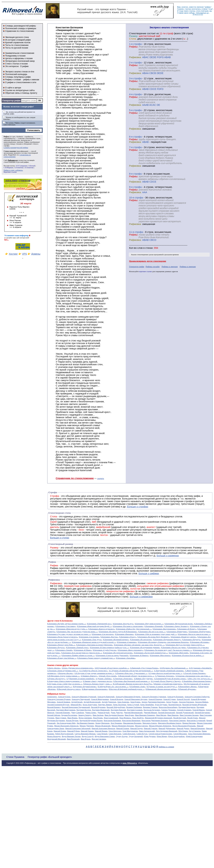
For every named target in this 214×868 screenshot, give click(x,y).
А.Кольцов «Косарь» (65, 673)
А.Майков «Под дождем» (143, 679)
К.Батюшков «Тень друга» (92, 640)
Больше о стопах (60, 538)
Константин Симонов (177, 720)
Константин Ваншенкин (131, 720)
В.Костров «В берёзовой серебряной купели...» (126, 689)
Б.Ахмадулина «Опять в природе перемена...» (64, 681)
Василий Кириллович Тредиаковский (76, 707)
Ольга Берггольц (115, 731)
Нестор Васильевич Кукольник (184, 726)
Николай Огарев (60, 731)
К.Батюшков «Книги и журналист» (102, 629)
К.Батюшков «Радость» (56, 647)
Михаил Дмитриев (87, 726)
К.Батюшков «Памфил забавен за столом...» (78, 655)
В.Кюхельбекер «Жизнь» (188, 687)
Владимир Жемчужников (66, 710)
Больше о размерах (168, 556)
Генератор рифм (11, 101)
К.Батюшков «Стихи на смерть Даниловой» (112, 655)
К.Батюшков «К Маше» (83, 650)
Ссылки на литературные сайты (20, 90)
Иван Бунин (129, 715)
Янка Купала (86, 739)
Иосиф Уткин (192, 718)
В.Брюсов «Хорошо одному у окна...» (98, 684)
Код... (6, 240)
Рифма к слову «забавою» (13, 170)
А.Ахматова (19, 168)
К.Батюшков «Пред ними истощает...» (149, 624)
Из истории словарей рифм (18, 40)
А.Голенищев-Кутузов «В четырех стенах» (170, 679)
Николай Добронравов (167, 728)
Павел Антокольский (147, 731)
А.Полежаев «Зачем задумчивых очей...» (63, 671)
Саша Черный (102, 734)
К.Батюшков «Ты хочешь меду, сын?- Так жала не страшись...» (168, 650)
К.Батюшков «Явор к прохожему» (130, 650)
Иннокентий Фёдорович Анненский (159, 718)
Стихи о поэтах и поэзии (16, 64)
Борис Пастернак (120, 705)
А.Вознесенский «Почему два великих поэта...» (136, 676)
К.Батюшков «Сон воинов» (89, 637)
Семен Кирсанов (115, 734)
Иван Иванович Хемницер (145, 715)
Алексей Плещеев (155, 699)
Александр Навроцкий (106, 697)
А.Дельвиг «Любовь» (104, 679)
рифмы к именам (31, 80)
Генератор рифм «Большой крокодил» (50, 757)
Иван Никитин (173, 715)
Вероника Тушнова (150, 707)
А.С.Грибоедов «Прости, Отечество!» (93, 671)
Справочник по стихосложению (19, 31)
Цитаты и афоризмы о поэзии (19, 58)
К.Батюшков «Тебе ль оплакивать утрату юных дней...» (156, 634)
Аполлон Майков (202, 702)
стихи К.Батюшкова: (64, 621)
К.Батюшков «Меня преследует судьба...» (71, 629)
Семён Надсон (142, 734)
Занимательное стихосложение (20, 53)
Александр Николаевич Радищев (128, 697)
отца (210, 9)
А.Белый (32, 166)
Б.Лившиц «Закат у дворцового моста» (98, 681)
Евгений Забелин (54, 715)
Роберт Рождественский (64, 734)
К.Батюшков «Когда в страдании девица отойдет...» (185, 645)
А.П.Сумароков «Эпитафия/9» (200, 668)
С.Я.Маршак (8, 168)
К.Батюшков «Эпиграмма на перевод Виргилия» (94, 645)
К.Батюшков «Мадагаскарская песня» (179, 624)
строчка (188, 9)
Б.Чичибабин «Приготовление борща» (196, 681)
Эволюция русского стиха (17, 37)
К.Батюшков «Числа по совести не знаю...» (194, 634)
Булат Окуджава (161, 705)
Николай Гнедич (136, 728)
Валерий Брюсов (175, 705)
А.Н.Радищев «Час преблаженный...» (174, 668)
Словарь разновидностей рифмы (20, 26)
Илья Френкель (125, 718)
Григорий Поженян (63, 713)
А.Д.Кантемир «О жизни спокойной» (80, 679)
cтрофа (137, 44)
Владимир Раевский (118, 710)
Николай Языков (101, 731)
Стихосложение (10, 151)
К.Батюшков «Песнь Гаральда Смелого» (62, 637)
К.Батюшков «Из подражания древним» (145, 647)
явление (200, 7)
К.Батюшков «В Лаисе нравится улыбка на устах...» (109, 647)
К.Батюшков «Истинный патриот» (116, 640)
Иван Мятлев (161, 715)
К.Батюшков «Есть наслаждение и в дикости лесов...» (82, 653)
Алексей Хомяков (63, 702)
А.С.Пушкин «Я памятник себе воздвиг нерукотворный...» (131, 671)
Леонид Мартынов (102, 723)
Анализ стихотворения (140, 255)
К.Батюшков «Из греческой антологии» (118, 653)
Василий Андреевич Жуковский (194, 705)
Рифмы (72, 571)
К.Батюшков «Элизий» (64, 650)
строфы (6, 146)
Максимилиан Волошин (132, 723)
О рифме (24, 66)
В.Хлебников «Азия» (137, 687)
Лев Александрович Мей (66, 723)
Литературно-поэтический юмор (20, 61)
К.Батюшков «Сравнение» (127, 642)
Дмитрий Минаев (150, 713)
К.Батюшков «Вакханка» (124, 634)
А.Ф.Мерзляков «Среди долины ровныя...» (63, 676)
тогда (181, 11)
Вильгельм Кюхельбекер (168, 707)
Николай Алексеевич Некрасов (103, 728)
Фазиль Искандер (54, 736)
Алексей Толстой (183, 699)
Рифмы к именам (170, 267)
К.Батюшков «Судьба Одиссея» (105, 650)
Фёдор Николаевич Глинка (105, 736)
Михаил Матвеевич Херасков (123, 726)
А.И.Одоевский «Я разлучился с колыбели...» (112, 668)
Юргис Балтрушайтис (176, 736)
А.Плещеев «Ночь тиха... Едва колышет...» (131, 673)
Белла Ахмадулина (90, 705)
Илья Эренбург (138, 718)
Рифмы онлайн (153, 267)
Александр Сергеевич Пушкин (59, 699)
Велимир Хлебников (134, 707)
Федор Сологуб (88, 736)
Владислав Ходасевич (152, 710)
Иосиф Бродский (180, 718)
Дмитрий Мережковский (133, 713)
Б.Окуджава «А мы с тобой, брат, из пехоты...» (65, 684)
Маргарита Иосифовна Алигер (169, 723)
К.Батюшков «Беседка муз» (123, 624)
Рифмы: (134, 47)
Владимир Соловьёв (135, 710)
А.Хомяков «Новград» (89, 676)
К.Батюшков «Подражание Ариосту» (167, 640)
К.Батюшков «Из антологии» (141, 640)
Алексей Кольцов (117, 699)
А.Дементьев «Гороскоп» (165, 676)
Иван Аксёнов (98, 715)
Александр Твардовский (81, 699)
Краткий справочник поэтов (18, 43)
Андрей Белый (77, 702)
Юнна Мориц (162, 736)
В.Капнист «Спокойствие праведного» (168, 684)
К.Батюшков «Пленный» (154, 626)
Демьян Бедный (103, 713)
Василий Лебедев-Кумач (116, 707)
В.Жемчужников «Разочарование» (95, 689)
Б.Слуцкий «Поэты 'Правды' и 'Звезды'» (166, 681)
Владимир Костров (84, 710)
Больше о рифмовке (141, 597)
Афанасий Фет (76, 705)
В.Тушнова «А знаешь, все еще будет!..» (162, 687)
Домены (36, 254)
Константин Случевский (196, 720)
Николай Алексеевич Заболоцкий (78, 728)
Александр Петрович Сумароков (154, 697)
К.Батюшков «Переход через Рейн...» (61, 645)
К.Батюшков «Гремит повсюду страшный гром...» (96, 658)
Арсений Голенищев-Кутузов (58, 705)
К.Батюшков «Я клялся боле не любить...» (188, 655)
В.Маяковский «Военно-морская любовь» (161, 689)
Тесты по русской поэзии (17, 48)
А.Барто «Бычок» (54, 668)
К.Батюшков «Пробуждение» (200, 632)
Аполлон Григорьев (186, 702)
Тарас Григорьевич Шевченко (199, 734)
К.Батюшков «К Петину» (187, 629)
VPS (24, 254)
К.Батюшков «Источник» (199, 642)
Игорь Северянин (85, 718)
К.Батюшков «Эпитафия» (125, 658)
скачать (101, 478)
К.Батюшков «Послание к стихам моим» (128, 626)
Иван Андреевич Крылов (114, 715)
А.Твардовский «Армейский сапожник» (169, 671)
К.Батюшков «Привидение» (177, 632)
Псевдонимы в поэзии (15, 56)
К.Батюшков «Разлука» (109, 637)
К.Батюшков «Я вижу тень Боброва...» (62, 658)
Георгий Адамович (184, 710)
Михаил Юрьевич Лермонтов (160, 726)
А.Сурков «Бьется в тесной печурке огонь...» (165, 673)
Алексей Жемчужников (100, 699)
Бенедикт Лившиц (105, 705)
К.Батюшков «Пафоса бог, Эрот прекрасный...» (134, 629)
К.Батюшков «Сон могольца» (103, 634)
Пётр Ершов (183, 731)
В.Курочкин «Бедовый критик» (85, 687)
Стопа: (133, 39)
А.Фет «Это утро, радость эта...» (200, 679)
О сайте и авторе (13, 88)
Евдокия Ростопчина (69, 715)
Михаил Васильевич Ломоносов (66, 726)
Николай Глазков (123, 728)
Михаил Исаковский (103, 726)
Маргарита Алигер (150, 723)
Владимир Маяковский (101, 710)
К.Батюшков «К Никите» (139, 655)
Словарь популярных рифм (18, 77)
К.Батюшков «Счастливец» (66, 626)
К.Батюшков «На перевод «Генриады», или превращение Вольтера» (163, 642)
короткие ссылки (145, 271)
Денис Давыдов (117, 713)
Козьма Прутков (72, 720)
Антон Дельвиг (172, 702)
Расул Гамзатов (195, 731)
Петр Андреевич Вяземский (166, 731)
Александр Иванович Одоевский (84, 697)
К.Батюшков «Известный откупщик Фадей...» (94, 626)
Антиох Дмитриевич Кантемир (153, 702)
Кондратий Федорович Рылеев (91, 720)
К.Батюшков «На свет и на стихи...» (152, 632)
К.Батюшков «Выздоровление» (164, 629)
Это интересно (12, 66)
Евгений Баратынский (166, 713)
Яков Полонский (73, 739)
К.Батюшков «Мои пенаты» (160, 655)
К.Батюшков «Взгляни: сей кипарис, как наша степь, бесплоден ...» (139, 645)
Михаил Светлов (141, 726)
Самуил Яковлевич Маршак (85, 734)
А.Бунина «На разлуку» (56, 679)
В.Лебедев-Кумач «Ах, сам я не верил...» (113, 687)
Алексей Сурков (169, 699)
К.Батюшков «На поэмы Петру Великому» (153, 637)
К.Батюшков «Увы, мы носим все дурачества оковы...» (77, 632)
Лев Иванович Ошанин (85, 723)
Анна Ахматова (123, 702)
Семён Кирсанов (129, 734)
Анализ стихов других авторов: (63, 665)
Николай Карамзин (198, 728)
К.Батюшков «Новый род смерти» (183, 637)
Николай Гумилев (150, 728)
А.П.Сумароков (21, 166)
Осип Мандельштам (130, 731)
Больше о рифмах (149, 573)
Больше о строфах (138, 507)
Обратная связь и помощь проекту (21, 93)
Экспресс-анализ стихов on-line (20, 72)
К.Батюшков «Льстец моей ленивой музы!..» (151, 653)
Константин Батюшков (112, 720)
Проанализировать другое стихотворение (148, 261)
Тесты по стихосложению (17, 45)
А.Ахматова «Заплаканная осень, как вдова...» (193, 676)
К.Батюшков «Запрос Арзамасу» (176, 626)
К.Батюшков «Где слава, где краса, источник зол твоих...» (69, 634)
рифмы (208, 7)
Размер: (134, 36)
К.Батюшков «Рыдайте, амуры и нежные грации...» (66, 624)
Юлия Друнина (150, 736)
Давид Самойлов (77, 713)
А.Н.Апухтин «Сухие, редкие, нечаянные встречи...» (94, 673)
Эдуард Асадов (122, 736)
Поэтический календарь (16, 74)
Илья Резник (98, 718)
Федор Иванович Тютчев (71, 736)
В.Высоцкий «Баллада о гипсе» (69, 689)
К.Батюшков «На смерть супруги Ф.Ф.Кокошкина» (118, 632)
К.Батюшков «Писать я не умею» (174, 647)
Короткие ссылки (10, 172)
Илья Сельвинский (111, 718)
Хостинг (13, 254)
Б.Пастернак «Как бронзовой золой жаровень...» (131, 681)
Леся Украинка (116, 723)
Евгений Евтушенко (202, 713)
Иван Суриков (61, 718)
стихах (149, 248)
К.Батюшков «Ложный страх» (77, 647)
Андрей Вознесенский (92, 702)
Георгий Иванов (198, 710)
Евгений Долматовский (185, 713)
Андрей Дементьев (109, 702)
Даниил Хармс (91, 713)
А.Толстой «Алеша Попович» (194, 673)
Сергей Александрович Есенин (160, 734)
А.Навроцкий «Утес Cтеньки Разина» (144, 668)
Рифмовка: (135, 57)
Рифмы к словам (13, 80)
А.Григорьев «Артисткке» (123, 679)
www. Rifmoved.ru (130, 763)
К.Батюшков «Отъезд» (128, 637)
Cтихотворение (138, 33)
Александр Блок (64, 697)
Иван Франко (72, 718)
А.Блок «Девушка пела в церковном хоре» (77, 668)
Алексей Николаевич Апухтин (136, 699)
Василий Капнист (54, 707)
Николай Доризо (183, 728)
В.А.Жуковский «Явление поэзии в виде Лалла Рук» (133, 684)
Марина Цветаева (189, 723)
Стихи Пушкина (15, 757)
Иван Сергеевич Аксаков (189, 715)
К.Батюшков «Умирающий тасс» (99, 624)
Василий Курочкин (98, 707)
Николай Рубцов (73, 731)
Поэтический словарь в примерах (21, 28)
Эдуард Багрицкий (136, 736)
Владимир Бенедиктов (187, 707)
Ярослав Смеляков (99, 739)
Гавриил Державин (169, 710)
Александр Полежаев (175, 697)
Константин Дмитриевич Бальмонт (155, 720)
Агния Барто (52, 697)
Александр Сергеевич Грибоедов (197, 697)
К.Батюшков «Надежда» (191, 640)
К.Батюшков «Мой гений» (179, 653)
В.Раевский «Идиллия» (187, 689)
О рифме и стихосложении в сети (21, 82)
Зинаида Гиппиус (85, 715)
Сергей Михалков (180, 734)
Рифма (6, 137)
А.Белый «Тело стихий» (108, 676)
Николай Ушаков (87, 731)
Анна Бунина (135, 702)
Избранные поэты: (56, 694)
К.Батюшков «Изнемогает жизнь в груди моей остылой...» (94, 642)
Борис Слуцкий (133, 705)
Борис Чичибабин (147, 705)
